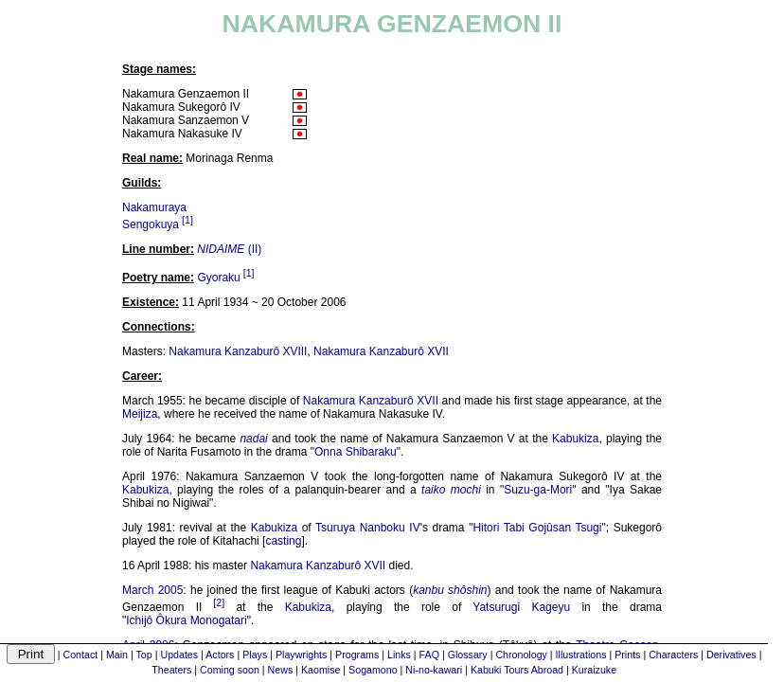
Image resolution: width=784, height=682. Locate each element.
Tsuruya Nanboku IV (368, 528)
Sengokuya (151, 224)
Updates (179, 655)
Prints (627, 655)
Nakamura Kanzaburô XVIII (238, 351)
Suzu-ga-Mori (538, 490)
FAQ (429, 655)
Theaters (171, 670)
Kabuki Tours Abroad (517, 670)
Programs (357, 655)
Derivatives (731, 655)
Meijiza (140, 414)
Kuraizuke (594, 670)
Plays (255, 655)
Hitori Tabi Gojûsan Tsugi (537, 528)
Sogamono (373, 670)
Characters (673, 655)
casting (283, 541)
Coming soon (230, 670)
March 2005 (152, 590)
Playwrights (301, 655)
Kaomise (321, 670)
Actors (220, 655)
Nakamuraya (154, 207)
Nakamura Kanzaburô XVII (381, 351)
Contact (81, 655)
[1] (187, 220)
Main (117, 655)
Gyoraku (218, 278)
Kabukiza (575, 439)
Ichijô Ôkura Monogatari (186, 620)
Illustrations (581, 655)
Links (399, 655)
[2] (219, 602)
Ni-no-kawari (434, 670)
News (281, 670)
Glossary (468, 655)
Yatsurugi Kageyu (521, 607)
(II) (229, 249)
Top (144, 655)
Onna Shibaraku (356, 452)
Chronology (521, 655)
